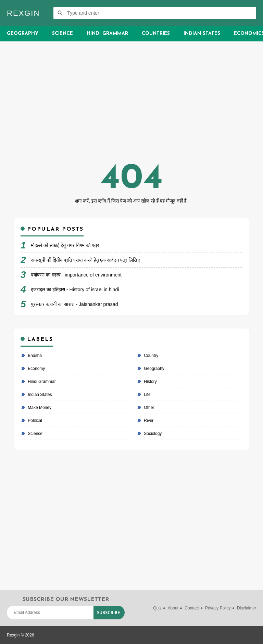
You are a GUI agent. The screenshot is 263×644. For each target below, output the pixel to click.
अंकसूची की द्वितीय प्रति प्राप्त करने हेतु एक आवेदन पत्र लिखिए (86, 260)
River (148, 421)
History (150, 382)
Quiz (157, 608)
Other (148, 408)
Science (62, 34)
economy (36, 369)
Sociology (152, 434)
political (34, 421)
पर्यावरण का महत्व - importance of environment (76, 275)
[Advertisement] (131, 106)
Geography (23, 34)
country (151, 356)
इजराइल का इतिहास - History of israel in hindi (75, 289)
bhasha (34, 356)
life (147, 395)
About (173, 608)
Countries (156, 34)
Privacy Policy (218, 608)
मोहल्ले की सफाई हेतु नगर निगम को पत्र (65, 245)
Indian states (39, 395)
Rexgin (23, 13)
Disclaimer (247, 608)
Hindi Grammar (107, 34)
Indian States (202, 34)
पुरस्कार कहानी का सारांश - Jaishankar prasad (75, 304)
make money (39, 408)
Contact (192, 608)
